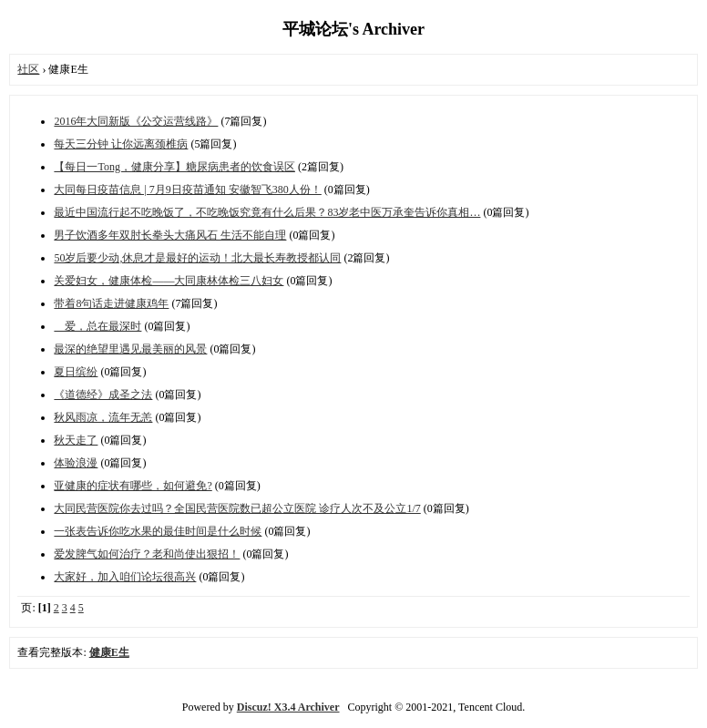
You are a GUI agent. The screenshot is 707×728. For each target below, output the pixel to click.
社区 (28, 69)
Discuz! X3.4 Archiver (288, 707)
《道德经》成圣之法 (103, 395)
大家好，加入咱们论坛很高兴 (125, 577)
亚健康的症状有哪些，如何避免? (133, 486)
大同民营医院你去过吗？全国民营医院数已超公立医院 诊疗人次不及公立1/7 (237, 508)
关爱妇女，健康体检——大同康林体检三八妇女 (169, 281)
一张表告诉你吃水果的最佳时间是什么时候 (158, 531)
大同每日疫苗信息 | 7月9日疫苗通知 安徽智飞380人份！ (187, 190)
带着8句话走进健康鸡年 (111, 303)
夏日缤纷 (76, 372)
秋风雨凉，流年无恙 (103, 417)
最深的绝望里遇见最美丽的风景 (130, 349)
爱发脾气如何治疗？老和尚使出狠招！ (147, 554)
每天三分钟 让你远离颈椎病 (121, 144)
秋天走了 (76, 440)
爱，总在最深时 (97, 326)
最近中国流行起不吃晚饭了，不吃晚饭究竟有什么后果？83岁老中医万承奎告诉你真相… (267, 212)
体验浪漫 (76, 463)
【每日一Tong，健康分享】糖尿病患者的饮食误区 (174, 167)
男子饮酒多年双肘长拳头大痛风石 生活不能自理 (170, 235)
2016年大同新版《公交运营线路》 (136, 121)
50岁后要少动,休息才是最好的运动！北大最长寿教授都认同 (197, 258)
